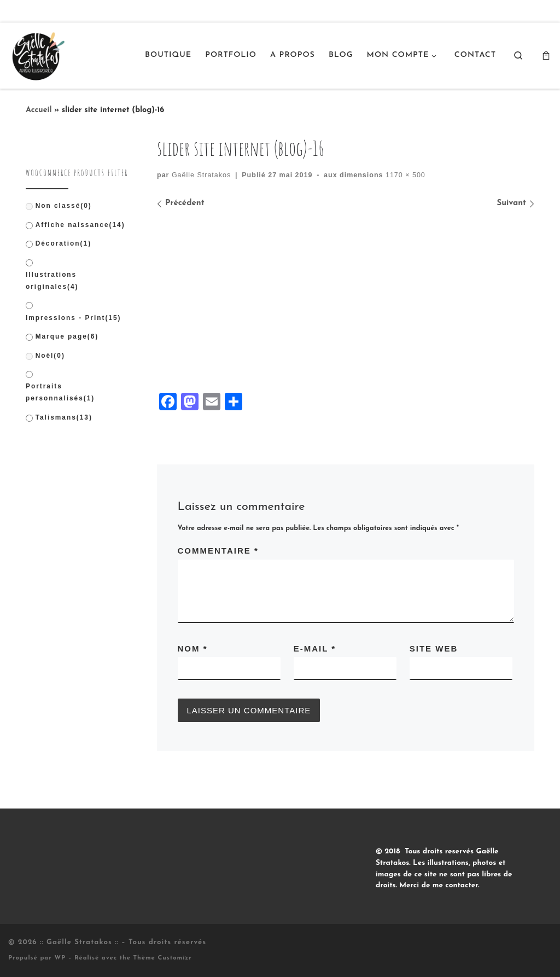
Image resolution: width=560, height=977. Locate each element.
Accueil (39, 110)
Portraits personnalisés (60, 392)
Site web (434, 649)
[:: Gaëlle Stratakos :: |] (37, 54)
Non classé (64, 206)
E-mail (315, 649)
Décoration (63, 243)
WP (60, 958)
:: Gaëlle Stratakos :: (79, 942)
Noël (50, 356)
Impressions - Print (74, 318)
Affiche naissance (80, 225)
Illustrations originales (52, 281)
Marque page (67, 336)
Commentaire (218, 551)
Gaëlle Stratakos (201, 175)
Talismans (64, 417)
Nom (193, 649)
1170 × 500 (404, 175)
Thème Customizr (163, 958)
